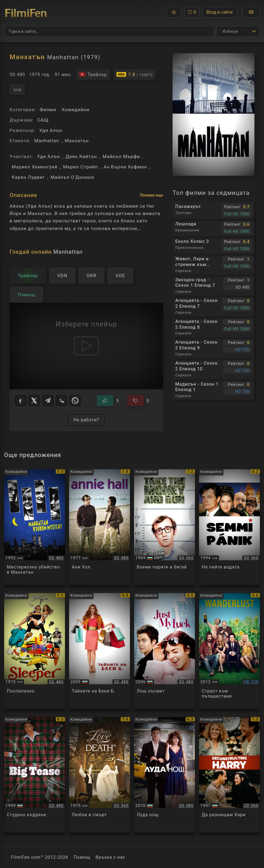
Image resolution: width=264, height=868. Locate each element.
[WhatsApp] (75, 401)
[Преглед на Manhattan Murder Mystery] (35, 527)
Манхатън (77, 141)
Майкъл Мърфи (121, 156)
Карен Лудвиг (28, 177)
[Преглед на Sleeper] (35, 651)
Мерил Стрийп (81, 167)
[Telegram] (48, 401)
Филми (48, 110)
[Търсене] (109, 31)
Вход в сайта (219, 12)
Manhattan (47, 141)
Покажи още (152, 195)
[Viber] (61, 401)
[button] (174, 12)
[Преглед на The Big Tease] (35, 775)
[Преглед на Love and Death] (100, 775)
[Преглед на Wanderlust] (229, 651)
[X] (34, 401)
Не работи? (86, 420)
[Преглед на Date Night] (164, 775)
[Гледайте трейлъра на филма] (93, 74)
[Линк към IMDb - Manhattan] (135, 74)
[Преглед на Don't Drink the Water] (229, 527)
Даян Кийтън (81, 156)
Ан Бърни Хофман (125, 167)
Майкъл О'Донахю (73, 177)
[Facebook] (20, 401)
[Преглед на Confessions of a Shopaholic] (100, 651)
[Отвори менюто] (251, 12)
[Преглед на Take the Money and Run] (164, 527)
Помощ (82, 857)
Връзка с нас (110, 857)
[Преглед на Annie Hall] (100, 527)
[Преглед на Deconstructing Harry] (229, 775)
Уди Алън (51, 130)
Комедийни (76, 110)
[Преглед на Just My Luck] (164, 651)
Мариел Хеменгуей (35, 167)
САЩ (43, 120)
